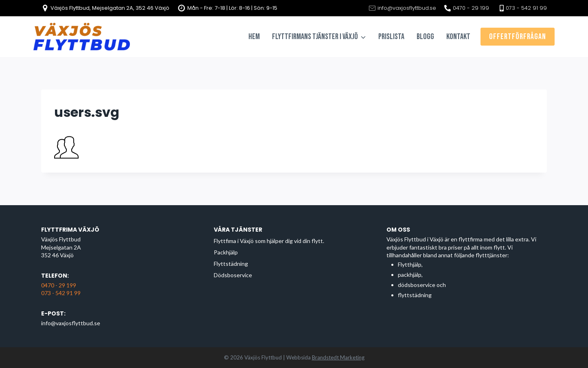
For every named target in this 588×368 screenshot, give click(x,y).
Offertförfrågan (518, 37)
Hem (254, 37)
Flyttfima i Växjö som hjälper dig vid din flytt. (269, 241)
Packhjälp (226, 252)
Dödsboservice (233, 275)
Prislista (391, 37)
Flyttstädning (231, 264)
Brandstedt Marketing (338, 357)
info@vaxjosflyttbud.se (71, 323)
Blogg (425, 37)
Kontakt (458, 37)
